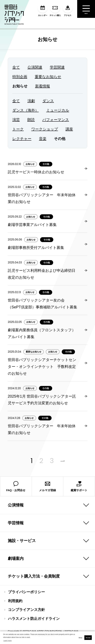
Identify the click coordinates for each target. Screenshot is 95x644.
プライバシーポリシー (25, 592)
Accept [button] (88, 638)
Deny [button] (80, 638)
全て (16, 67)
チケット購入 (55, 10)
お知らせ (48, 39)
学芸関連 (57, 67)
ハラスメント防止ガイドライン (32, 619)
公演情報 (16, 505)
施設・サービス (22, 541)
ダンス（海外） (26, 110)
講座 (69, 129)
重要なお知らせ (48, 77)
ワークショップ (45, 129)
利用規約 (13, 601)
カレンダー (43, 10)
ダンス (48, 101)
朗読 (31, 120)
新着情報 (43, 86)
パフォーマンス (56, 120)
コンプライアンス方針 (25, 610)
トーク (18, 129)
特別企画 (20, 77)
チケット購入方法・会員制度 (34, 576)
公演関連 (35, 67)
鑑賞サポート (79, 486)
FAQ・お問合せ (16, 486)
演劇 (31, 101)
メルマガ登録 (47, 486)
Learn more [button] (7, 641)
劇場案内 (16, 558)
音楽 (43, 139)
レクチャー (22, 139)
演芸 (16, 120)
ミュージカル (58, 110)
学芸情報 (16, 523)
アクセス (68, 10)
